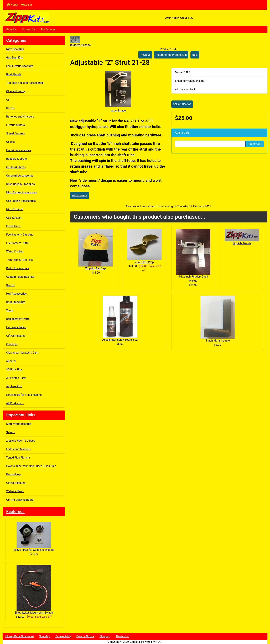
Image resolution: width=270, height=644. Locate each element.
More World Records (19, 424)
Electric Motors (15, 125)
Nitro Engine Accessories (22, 192)
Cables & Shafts (16, 167)
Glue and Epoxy (16, 91)
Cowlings (12, 344)
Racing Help (14, 474)
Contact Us (29, 30)
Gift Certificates (16, 336)
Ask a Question (182, 104)
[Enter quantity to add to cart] (210, 144)
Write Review (79, 195)
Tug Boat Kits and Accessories (25, 83)
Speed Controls (16, 133)
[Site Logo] (47, 18)
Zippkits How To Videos (21, 441)
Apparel (11, 361)
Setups (10, 432)
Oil (8, 100)
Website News (15, 491)
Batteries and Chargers (20, 117)
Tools (10, 310)
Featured (15, 512)
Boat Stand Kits (16, 302)
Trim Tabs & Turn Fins (19, 260)
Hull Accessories (16, 294)
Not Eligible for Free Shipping (24, 395)
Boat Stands (14, 74)
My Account (48, 30)
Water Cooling (15, 251)
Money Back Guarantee (19, 636)
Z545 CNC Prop (144, 262)
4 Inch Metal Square (218, 341)
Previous (145, 55)
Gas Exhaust (14, 218)
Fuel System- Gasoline (20, 235)
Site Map (45, 636)
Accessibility (63, 636)
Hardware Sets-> (16, 327)
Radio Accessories (18, 268)
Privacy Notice (85, 636)
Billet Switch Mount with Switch (34, 589)
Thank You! (123, 636)
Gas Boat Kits (14, 58)
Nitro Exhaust (14, 209)
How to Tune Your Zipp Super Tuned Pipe (31, 466)
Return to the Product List (171, 55)
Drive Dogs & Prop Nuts (20, 184)
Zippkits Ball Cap (95, 268)
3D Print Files (14, 369)
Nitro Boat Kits (15, 49)
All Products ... (15, 403)
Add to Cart (255, 144)
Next (195, 55)
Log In (26, 5)
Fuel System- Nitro (17, 243)
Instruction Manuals (18, 449)
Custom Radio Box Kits (20, 277)
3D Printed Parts (16, 378)
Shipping (105, 636)
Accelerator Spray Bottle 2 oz (120, 340)
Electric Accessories (19, 150)
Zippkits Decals (242, 243)
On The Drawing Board (20, 500)
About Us (11, 30)
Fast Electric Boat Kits (20, 66)
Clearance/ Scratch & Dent (22, 353)
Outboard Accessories (20, 176)
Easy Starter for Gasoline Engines (34, 537)
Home (12, 5)
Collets (10, 142)
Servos (10, 285)
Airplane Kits (14, 386)
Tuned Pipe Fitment (18, 458)
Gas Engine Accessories (21, 201)
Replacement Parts (18, 319)
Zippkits (135, 642)
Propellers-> (14, 226)
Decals (10, 108)
